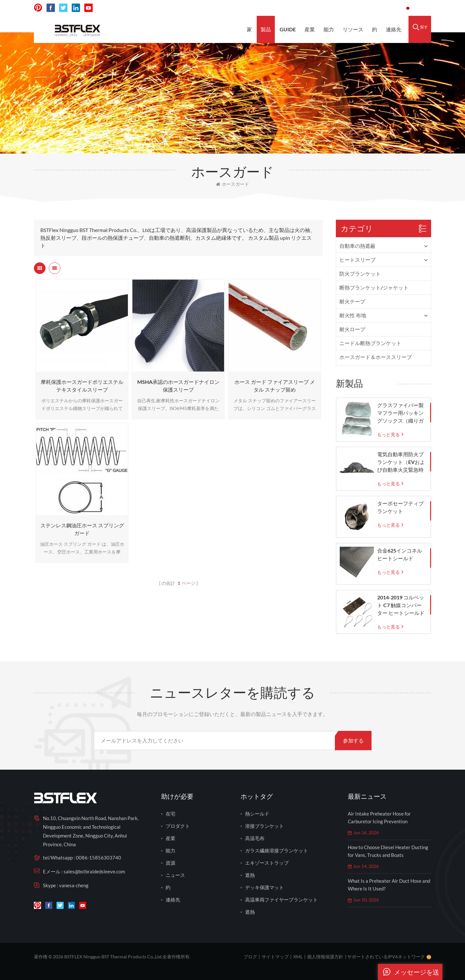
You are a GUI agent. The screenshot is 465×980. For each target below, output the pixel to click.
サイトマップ (275, 957)
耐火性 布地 (353, 315)
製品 (266, 29)
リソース (353, 29)
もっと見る (388, 434)
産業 (310, 29)
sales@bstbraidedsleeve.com (310, 8)
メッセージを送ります (408, 972)
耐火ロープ (352, 329)
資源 (170, 863)
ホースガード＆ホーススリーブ (376, 357)
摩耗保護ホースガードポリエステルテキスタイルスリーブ (82, 386)
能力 (329, 29)
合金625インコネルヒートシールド (400, 554)
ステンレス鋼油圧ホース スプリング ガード (82, 529)
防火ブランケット (360, 274)
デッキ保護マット (264, 887)
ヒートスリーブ (357, 260)
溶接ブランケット (264, 826)
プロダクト (178, 826)
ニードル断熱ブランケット (370, 343)
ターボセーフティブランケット (400, 507)
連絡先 (394, 29)
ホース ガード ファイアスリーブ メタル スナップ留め (275, 386)
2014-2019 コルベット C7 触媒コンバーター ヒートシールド (401, 605)
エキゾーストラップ (267, 863)
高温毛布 (255, 838)
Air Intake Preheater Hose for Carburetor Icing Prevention (379, 817)
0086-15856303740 (375, 8)
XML (298, 957)
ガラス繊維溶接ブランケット (277, 850)
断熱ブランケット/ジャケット (374, 287)
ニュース (175, 875)
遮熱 (250, 875)
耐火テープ (352, 301)
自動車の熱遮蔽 (357, 246)
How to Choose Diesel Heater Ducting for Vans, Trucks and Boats (388, 851)
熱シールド (257, 814)
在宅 (170, 814)
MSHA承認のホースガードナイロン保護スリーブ (178, 386)
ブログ (250, 957)
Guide (288, 29)
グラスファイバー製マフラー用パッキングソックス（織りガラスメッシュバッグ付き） (400, 413)
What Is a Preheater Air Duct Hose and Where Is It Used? (389, 885)
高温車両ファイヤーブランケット (281, 900)
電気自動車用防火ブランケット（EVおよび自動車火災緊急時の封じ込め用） (401, 462)
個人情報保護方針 (325, 957)
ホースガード (232, 184)
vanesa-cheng (74, 885)
